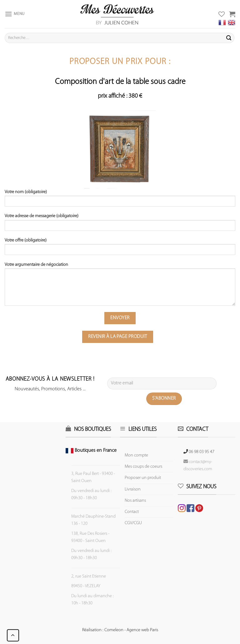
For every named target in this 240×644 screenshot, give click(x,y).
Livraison (133, 489)
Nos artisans (135, 501)
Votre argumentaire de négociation (120, 286)
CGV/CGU (133, 523)
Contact (132, 512)
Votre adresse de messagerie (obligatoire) (120, 224)
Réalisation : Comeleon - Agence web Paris (120, 630)
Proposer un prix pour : (120, 62)
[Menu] (15, 14)
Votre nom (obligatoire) (120, 200)
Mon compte (136, 455)
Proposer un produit (143, 478)
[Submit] (229, 38)
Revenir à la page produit (117, 337)
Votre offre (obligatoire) (120, 249)
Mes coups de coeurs (143, 467)
